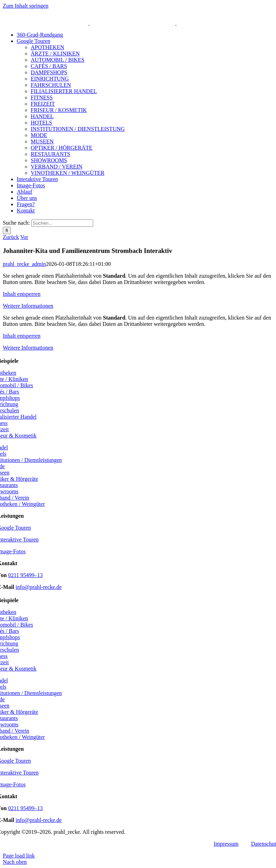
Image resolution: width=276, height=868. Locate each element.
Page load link (19, 856)
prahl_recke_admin (24, 264)
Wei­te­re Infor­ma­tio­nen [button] (28, 306)
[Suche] (7, 230)
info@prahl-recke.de (39, 587)
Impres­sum (226, 844)
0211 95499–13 (25, 575)
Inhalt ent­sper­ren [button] (22, 294)
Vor (24, 237)
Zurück (11, 237)
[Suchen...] (62, 223)
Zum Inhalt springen (26, 6)
